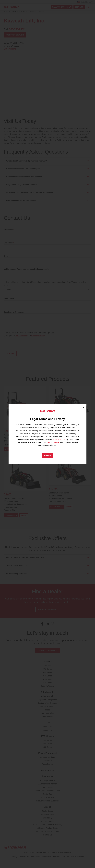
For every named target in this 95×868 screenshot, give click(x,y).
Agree (48, 455)
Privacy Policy (59, 439)
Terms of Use (53, 442)
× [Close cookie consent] (83, 407)
